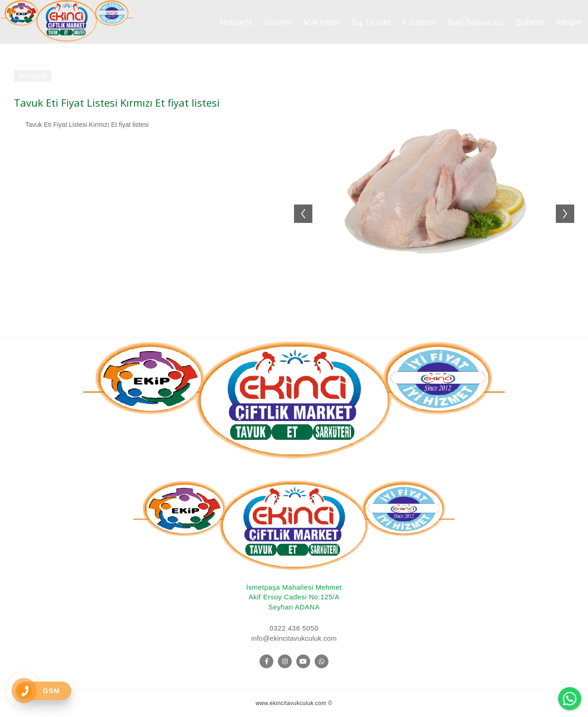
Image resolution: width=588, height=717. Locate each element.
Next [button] (570, 205)
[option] (434, 209)
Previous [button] (299, 205)
